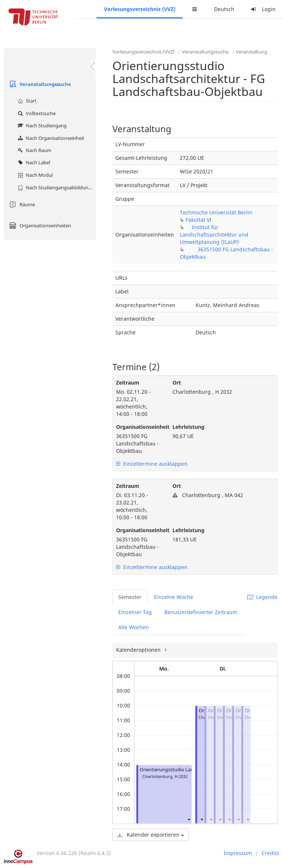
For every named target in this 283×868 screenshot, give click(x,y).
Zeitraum (128, 383)
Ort (177, 383)
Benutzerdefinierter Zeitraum (201, 612)
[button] (189, 819)
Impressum (238, 853)
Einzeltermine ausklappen (152, 464)
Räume (21, 204)
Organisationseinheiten (39, 225)
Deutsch (224, 9)
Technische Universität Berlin (216, 212)
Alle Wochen (134, 627)
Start (26, 101)
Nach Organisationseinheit (50, 138)
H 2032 (181, 776)
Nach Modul (34, 175)
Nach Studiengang (41, 125)
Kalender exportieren (151, 835)
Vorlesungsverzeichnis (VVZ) (140, 9)
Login (262, 9)
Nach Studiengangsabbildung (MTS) (56, 187)
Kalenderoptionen (139, 650)
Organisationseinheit (139, 427)
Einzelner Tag (135, 612)
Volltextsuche (36, 113)
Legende (262, 597)
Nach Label (33, 162)
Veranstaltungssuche (39, 84)
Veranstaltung (251, 52)
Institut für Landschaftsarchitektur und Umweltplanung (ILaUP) (214, 235)
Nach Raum (34, 150)
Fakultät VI (199, 220)
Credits (270, 853)
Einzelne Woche (174, 597)
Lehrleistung (188, 427)
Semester (130, 597)
